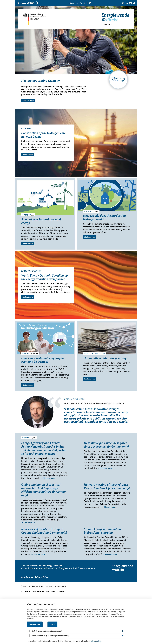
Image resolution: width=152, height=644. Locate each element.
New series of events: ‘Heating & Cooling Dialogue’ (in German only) (44, 531)
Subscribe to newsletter (32, 586)
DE (90, 3)
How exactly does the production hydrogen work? (104, 217)
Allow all (53, 624)
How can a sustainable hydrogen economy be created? (43, 360)
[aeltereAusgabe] (18, 3)
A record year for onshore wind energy (41, 221)
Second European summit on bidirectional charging (102, 531)
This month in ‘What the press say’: (106, 358)
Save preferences (35, 624)
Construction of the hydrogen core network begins (43, 135)
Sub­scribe (74, 3)
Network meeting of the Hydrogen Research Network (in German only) (107, 486)
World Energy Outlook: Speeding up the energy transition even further (45, 277)
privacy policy (96, 641)
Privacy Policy (42, 577)
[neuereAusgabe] (37, 3)
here (93, 568)
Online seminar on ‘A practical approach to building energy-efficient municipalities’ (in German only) (44, 490)
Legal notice (27, 577)
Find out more (28, 101)
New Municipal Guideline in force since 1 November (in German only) (106, 445)
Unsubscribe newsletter (56, 586)
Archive (83, 3)
